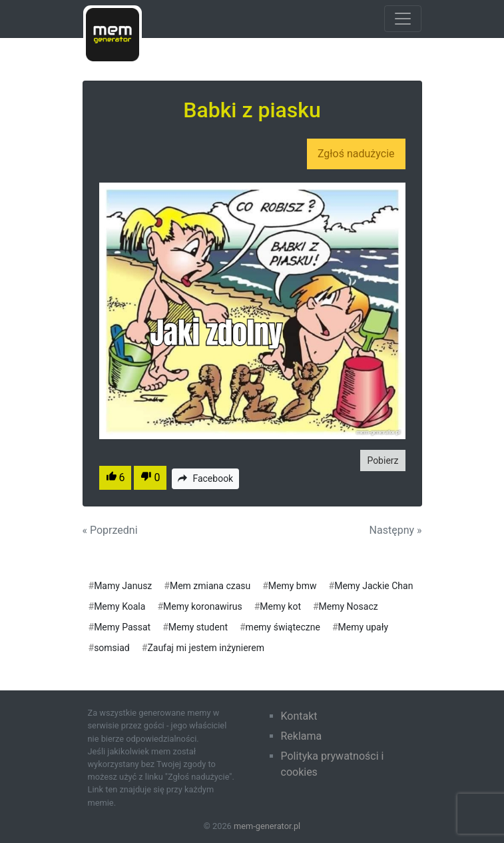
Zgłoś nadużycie (356, 154)
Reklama (302, 736)
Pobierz (382, 460)
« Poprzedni (110, 530)
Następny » (396, 530)
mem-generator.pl (267, 826)
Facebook (205, 478)
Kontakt (299, 716)
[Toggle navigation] (403, 19)
